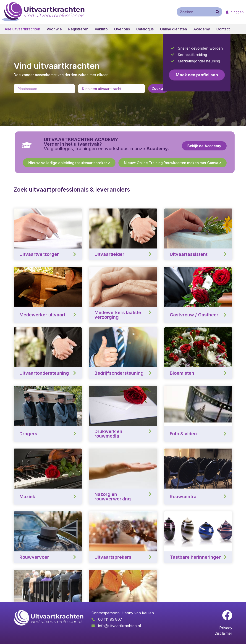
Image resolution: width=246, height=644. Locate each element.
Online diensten (173, 29)
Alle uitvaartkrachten (22, 29)
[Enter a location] (44, 89)
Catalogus (145, 29)
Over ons (122, 29)
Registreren (78, 29)
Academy (202, 29)
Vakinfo (101, 29)
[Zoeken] (217, 12)
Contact (223, 29)
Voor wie (54, 29)
